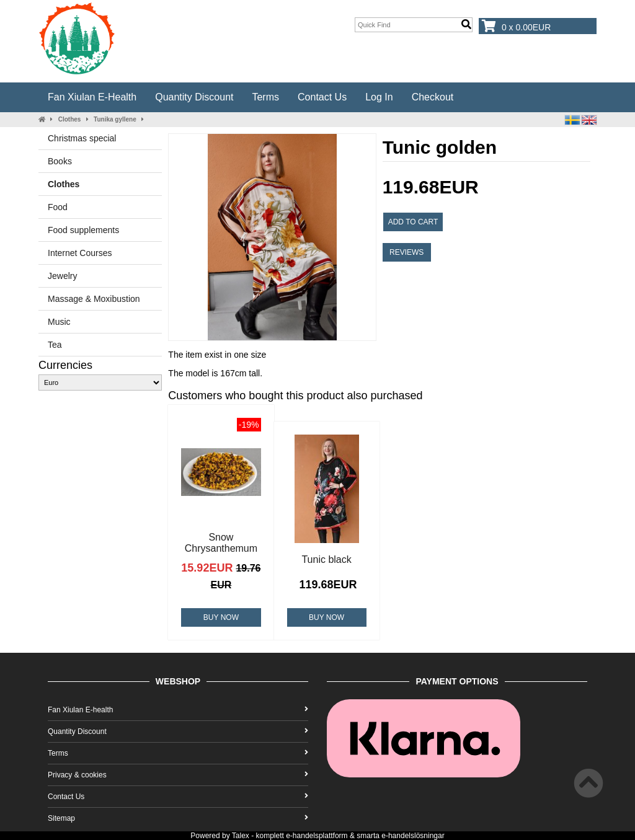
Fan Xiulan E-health (92, 97)
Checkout (433, 97)
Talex (241, 836)
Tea (55, 345)
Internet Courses (80, 253)
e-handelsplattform (317, 836)
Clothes (70, 119)
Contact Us (322, 97)
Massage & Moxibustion (94, 299)
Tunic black (326, 559)
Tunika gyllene (115, 119)
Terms (265, 97)
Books (60, 161)
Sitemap (178, 818)
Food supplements (83, 230)
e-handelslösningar (413, 836)
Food (58, 207)
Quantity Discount (194, 97)
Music (59, 322)
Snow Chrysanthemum (221, 543)
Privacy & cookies (178, 775)
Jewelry (62, 276)
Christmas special (82, 138)
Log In (379, 97)
